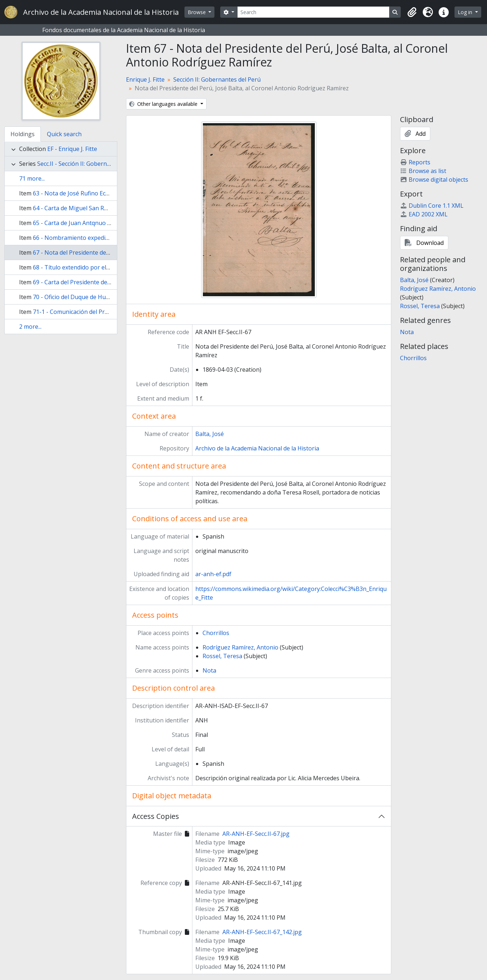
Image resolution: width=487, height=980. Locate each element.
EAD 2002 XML (424, 214)
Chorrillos (216, 633)
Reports (415, 162)
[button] (412, 12)
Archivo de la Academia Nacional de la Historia (257, 448)
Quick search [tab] (64, 134)
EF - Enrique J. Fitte (72, 149)
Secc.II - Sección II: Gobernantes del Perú (92, 164)
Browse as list (423, 171)
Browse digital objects (434, 180)
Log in (466, 12)
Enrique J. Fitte (145, 79)
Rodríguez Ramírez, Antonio (240, 647)
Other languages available (164, 104)
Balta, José (210, 434)
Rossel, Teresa (222, 656)
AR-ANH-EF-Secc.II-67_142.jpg (262, 932)
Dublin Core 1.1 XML (432, 206)
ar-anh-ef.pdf (213, 574)
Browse (197, 12)
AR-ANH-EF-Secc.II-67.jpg (256, 834)
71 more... (32, 178)
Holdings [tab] (23, 134)
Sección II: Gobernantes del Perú (217, 79)
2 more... (30, 327)
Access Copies (156, 816)
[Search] (313, 12)
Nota (209, 670)
